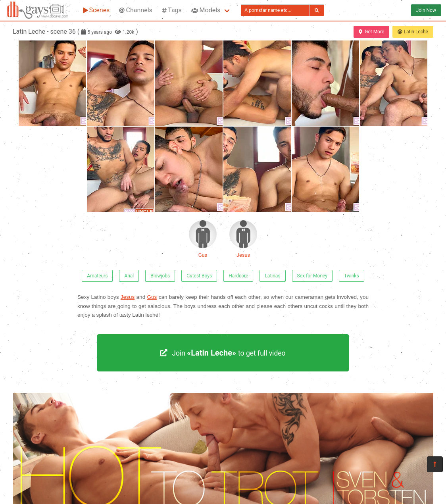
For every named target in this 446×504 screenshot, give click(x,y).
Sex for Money (312, 276)
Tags (172, 10)
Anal (129, 276)
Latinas (272, 276)
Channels (136, 10)
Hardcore (238, 276)
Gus (203, 239)
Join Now (426, 10)
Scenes (96, 10)
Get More (371, 32)
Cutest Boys (199, 276)
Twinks (352, 276)
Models (206, 10)
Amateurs (97, 276)
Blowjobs (160, 276)
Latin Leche (413, 32)
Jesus (243, 239)
